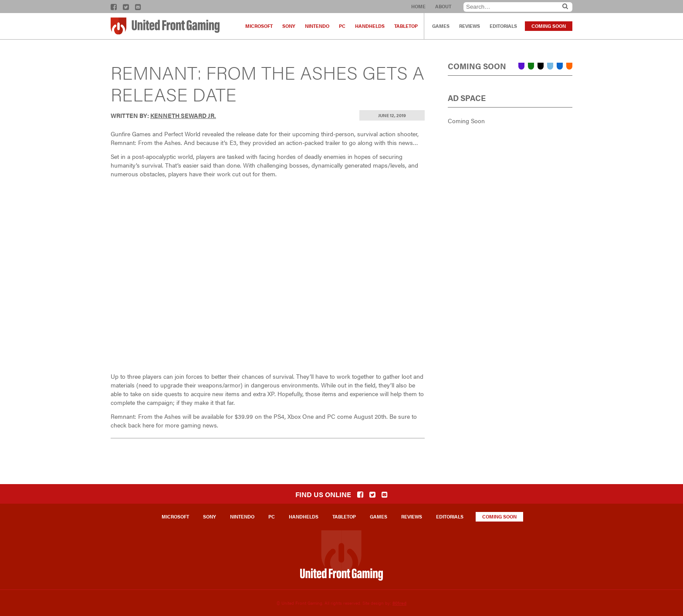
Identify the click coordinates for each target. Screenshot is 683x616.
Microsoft (259, 26)
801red (399, 603)
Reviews (470, 26)
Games (441, 26)
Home (418, 6)
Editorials (503, 26)
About (443, 6)
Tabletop (406, 26)
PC (342, 26)
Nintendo (317, 26)
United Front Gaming (165, 26)
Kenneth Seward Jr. (183, 115)
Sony (289, 26)
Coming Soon (549, 26)
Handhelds (370, 26)
